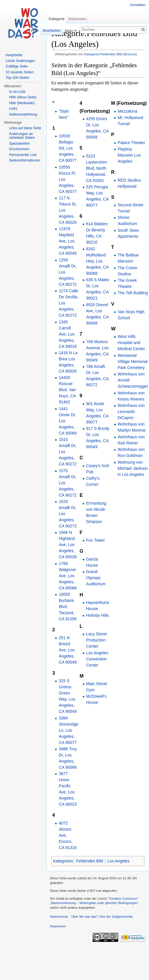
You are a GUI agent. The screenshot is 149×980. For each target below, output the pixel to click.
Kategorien (63, 861)
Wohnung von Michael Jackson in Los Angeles (133, 468)
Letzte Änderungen (20, 61)
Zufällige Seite (17, 66)
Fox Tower (96, 540)
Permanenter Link (23, 155)
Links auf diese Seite (25, 128)
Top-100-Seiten (17, 78)
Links (13, 109)
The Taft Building (133, 293)
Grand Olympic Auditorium (96, 578)
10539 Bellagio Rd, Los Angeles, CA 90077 (68, 148)
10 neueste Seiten (20, 72)
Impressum (58, 926)
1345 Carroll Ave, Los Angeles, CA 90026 (68, 334)
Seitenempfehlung (23, 114)
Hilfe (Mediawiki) (22, 103)
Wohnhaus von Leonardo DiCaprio (131, 412)
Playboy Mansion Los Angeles (129, 155)
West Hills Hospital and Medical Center (131, 343)
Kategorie (56, 19)
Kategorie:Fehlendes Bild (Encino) (110, 54)
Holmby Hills (98, 615)
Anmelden (138, 5)
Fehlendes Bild (90, 861)
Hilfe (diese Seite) (23, 97)
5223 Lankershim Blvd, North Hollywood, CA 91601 (97, 168)
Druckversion (19, 149)
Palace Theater (131, 143)
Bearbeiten (52, 30)
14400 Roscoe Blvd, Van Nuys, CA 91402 (67, 390)
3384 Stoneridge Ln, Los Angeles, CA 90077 (69, 730)
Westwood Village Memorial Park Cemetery (133, 361)
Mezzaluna (128, 111)
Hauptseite (14, 55)
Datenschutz (59, 917)
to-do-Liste (17, 92)
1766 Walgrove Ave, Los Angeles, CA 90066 (68, 576)
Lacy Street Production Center (97, 640)
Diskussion (77, 19)
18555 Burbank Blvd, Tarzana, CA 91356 (68, 607)
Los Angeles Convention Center (97, 659)
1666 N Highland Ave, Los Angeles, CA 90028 (68, 545)
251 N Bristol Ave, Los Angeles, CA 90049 (68, 650)
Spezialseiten (19, 143)
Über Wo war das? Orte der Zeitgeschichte (102, 917)
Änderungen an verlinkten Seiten (22, 136)
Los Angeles (119, 861)
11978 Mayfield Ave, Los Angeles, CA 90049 (68, 241)
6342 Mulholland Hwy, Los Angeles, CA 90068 (97, 261)
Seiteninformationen (25, 160)
